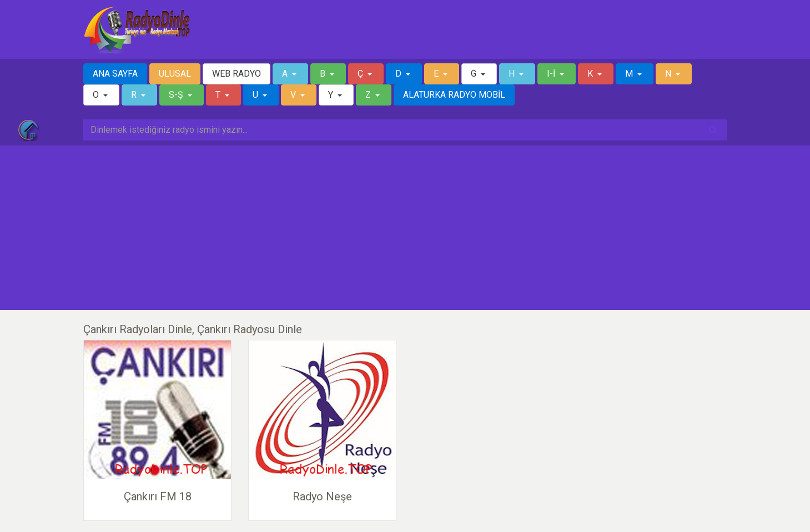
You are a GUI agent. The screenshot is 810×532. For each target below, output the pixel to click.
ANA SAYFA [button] (115, 74)
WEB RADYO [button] (237, 74)
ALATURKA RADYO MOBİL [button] (454, 95)
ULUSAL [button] (175, 74)
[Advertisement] (405, 228)
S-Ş (177, 95)
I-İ (552, 74)
